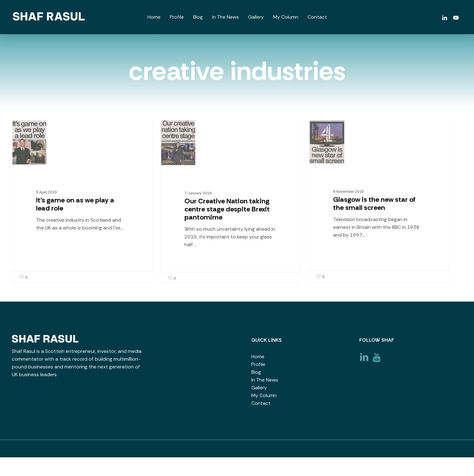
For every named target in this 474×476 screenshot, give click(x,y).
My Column (264, 398)
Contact (261, 406)
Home (258, 359)
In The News (265, 382)
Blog (256, 374)
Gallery (259, 390)
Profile (258, 367)
